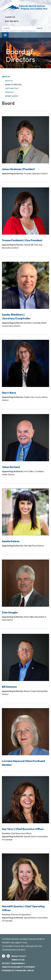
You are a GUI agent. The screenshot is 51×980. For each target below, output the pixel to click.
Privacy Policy (19, 956)
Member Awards (12, 96)
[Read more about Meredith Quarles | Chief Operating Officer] (25, 887)
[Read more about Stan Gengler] (25, 590)
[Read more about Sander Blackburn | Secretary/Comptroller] (25, 294)
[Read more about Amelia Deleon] (25, 517)
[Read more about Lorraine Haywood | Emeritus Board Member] (25, 735)
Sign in (30, 971)
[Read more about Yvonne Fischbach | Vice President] (25, 218)
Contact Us (10, 17)
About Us (6, 77)
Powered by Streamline (14, 971)
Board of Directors (13, 85)
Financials (9, 92)
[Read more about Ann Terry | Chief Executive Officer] (25, 808)
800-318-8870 (12, 21)
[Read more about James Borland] (25, 444)
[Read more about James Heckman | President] (25, 145)
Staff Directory (12, 88)
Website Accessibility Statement (19, 967)
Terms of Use (18, 960)
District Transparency (13, 963)
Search (40, 28)
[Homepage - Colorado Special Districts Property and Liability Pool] (25, 7)
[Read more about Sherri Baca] (25, 370)
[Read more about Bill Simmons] (25, 664)
